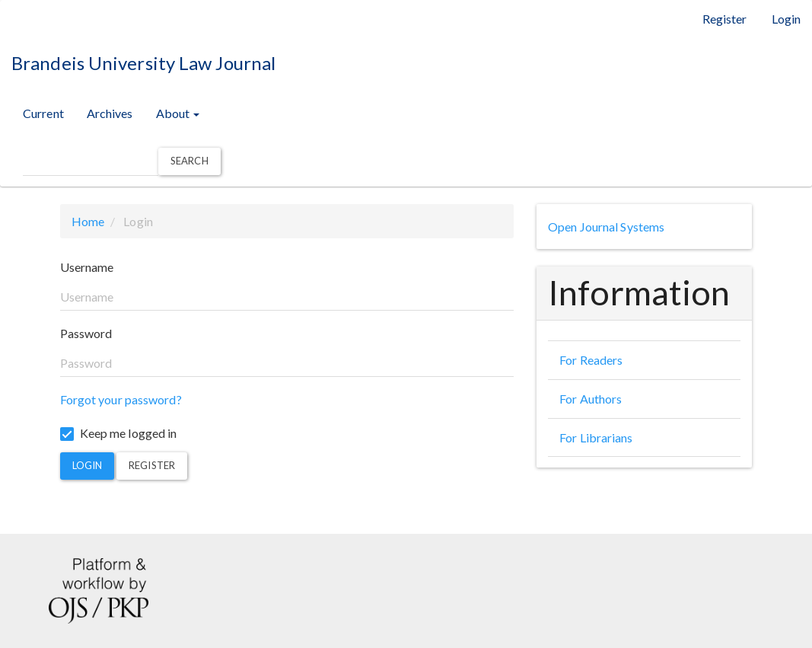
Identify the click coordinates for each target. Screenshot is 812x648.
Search (189, 161)
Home (88, 221)
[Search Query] (91, 162)
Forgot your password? (121, 399)
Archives (110, 113)
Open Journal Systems (606, 227)
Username (87, 267)
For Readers (591, 360)
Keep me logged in (119, 433)
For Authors (591, 399)
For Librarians (596, 437)
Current (43, 113)
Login (787, 19)
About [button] (178, 113)
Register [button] (152, 465)
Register (725, 19)
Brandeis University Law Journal (143, 63)
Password (86, 333)
